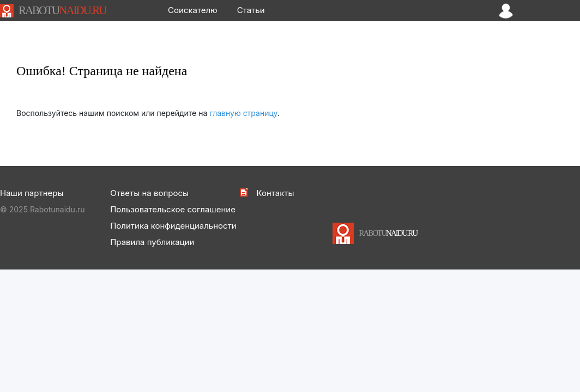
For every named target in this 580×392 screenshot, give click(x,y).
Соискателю (193, 10)
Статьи (251, 10)
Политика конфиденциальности (173, 226)
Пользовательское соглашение (173, 209)
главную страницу (243, 113)
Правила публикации (152, 242)
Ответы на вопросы (149, 193)
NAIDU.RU (62, 10)
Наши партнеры (32, 193)
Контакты (275, 193)
